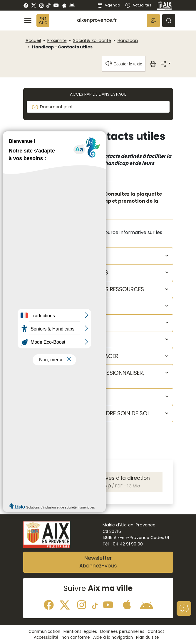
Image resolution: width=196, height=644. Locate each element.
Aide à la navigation (113, 637)
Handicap (128, 40)
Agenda (109, 5)
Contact (156, 632)
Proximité (57, 40)
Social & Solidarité (92, 40)
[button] (153, 21)
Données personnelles (122, 632)
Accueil (33, 40)
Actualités (138, 5)
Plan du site (148, 637)
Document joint (52, 107)
